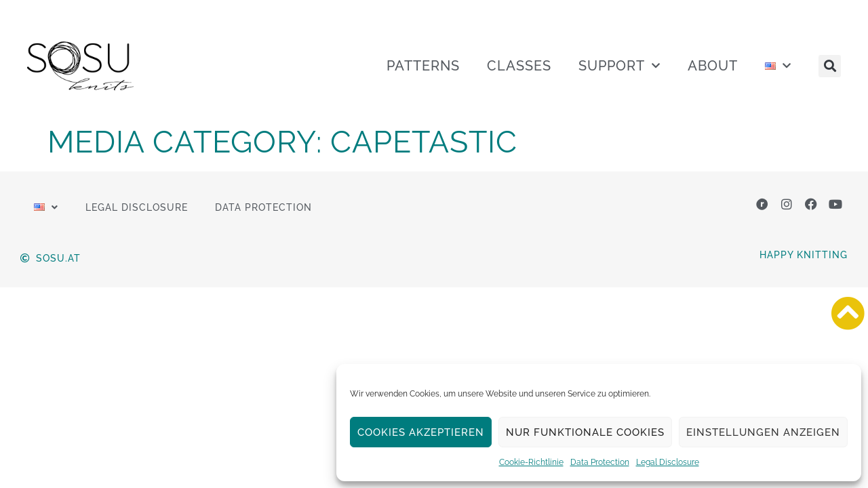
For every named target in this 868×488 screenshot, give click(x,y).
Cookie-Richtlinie (531, 462)
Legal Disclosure (668, 462)
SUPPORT (619, 66)
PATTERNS (423, 66)
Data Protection (600, 462)
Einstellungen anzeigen (763, 432)
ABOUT (713, 66)
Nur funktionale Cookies (585, 432)
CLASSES (519, 66)
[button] (830, 66)
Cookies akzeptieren (421, 432)
